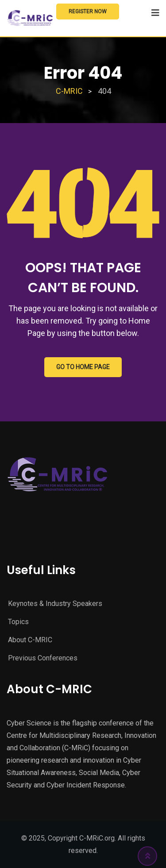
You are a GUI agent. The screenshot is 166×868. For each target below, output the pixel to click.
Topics (18, 622)
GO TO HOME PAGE (83, 367)
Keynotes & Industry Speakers (55, 604)
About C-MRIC (30, 640)
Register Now (88, 12)
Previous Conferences (43, 658)
